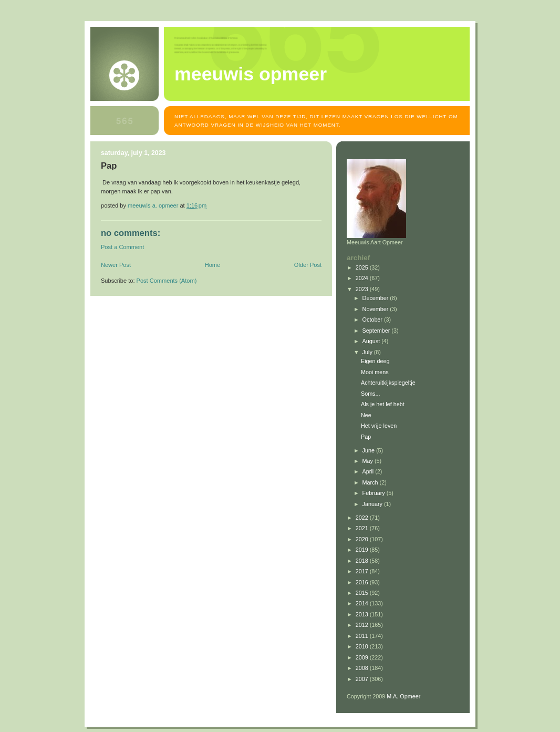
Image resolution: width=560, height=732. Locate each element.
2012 (363, 625)
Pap (366, 437)
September (377, 331)
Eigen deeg (375, 361)
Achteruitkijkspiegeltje (388, 383)
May (369, 461)
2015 (363, 593)
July (368, 352)
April (369, 471)
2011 (363, 636)
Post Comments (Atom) (167, 281)
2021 (363, 528)
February (375, 493)
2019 (363, 550)
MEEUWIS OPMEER (251, 74)
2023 (363, 289)
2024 (363, 278)
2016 (363, 582)
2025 (363, 267)
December (376, 298)
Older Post (308, 265)
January (373, 504)
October (373, 319)
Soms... (371, 394)
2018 (363, 561)
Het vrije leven (379, 426)
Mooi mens (375, 372)
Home (212, 265)
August (372, 341)
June (369, 450)
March (371, 482)
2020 (363, 539)
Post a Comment (122, 247)
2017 (363, 571)
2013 (363, 614)
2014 (363, 603)
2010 (363, 646)
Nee (366, 415)
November (376, 309)
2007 (363, 679)
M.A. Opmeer (403, 696)
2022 (363, 518)
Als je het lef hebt (383, 404)
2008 (363, 668)
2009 (363, 657)
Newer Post (116, 265)
